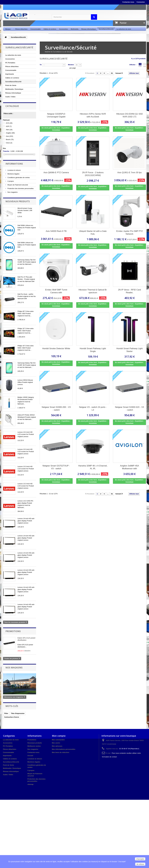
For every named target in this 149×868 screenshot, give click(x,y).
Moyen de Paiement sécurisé (18, 185)
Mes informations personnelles (64, 749)
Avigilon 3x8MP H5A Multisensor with (129, 467)
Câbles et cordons (50, 29)
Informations (14, 164)
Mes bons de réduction (61, 752)
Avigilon (10, 133)
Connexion (141, 2)
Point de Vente (11, 85)
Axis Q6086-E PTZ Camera (56, 173)
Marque (8, 29)
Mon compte (59, 736)
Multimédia (75, 29)
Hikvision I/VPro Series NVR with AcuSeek (93, 115)
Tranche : (7, 151)
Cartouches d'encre (12, 717)
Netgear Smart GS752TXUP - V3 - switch (56, 467)
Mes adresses (57, 746)
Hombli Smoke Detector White (56, 349)
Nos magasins (12, 192)
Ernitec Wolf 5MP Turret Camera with (56, 291)
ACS (9, 123)
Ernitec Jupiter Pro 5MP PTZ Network (129, 233)
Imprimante (10, 74)
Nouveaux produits (18, 201)
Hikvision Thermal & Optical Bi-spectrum (93, 291)
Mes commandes (58, 740)
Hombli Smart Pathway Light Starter (129, 350)
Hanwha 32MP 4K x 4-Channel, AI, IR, (93, 467)
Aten (9, 130)
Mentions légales (13, 174)
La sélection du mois (124, 29)
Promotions (13, 631)
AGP (9, 126)
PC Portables (10, 63)
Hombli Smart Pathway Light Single (93, 350)
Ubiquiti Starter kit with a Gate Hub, (93, 233)
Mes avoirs (56, 743)
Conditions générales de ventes (18, 178)
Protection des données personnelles (20, 188)
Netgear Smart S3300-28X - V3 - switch (56, 409)
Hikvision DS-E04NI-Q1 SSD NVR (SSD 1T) (130, 115)
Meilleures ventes (34, 746)
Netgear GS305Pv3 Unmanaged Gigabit (56, 115)
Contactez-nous (128, 2)
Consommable (36, 29)
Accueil (30, 756)
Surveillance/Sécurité (106, 29)
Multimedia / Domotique (14, 89)
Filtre (6, 713)
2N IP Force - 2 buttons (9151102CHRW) (93, 174)
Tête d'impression (18, 713)
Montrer (71, 65)
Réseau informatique (89, 29)
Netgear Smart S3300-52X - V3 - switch (129, 409)
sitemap (30, 784)
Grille (140, 65)
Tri (41, 65)
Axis (9, 136)
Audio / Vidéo (10, 97)
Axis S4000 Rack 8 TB (56, 231)
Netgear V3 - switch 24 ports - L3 (93, 409)
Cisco (9, 143)
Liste (145, 65)
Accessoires (63, 29)
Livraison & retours (14, 170)
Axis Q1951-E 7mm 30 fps (129, 173)
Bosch (10, 139)
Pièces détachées (21, 29)
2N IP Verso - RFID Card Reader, (130, 291)
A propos (10, 181)
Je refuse (140, 864)
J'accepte (140, 859)
